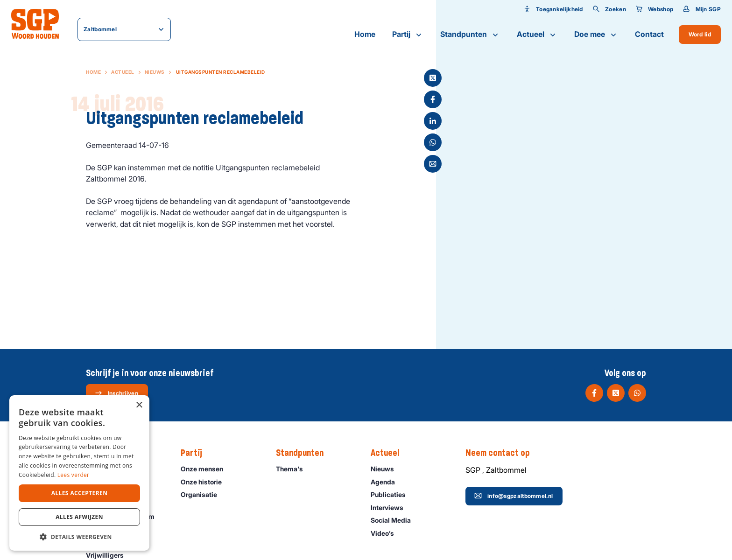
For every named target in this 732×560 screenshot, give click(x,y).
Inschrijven (116, 393)
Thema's (294, 469)
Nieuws (155, 72)
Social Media (395, 520)
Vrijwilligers (109, 555)
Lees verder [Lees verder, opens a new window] (74, 475)
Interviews (391, 507)
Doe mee (596, 35)
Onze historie (205, 482)
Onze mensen (206, 469)
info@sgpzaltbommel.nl (514, 496)
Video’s (387, 533)
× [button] (139, 405)
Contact (649, 34)
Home (365, 34)
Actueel (537, 35)
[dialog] (79, 473)
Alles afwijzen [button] (79, 517)
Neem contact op (502, 453)
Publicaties (392, 494)
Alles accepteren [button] (80, 493)
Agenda (387, 482)
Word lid (700, 34)
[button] (79, 537)
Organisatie (203, 494)
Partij (408, 35)
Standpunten (470, 35)
